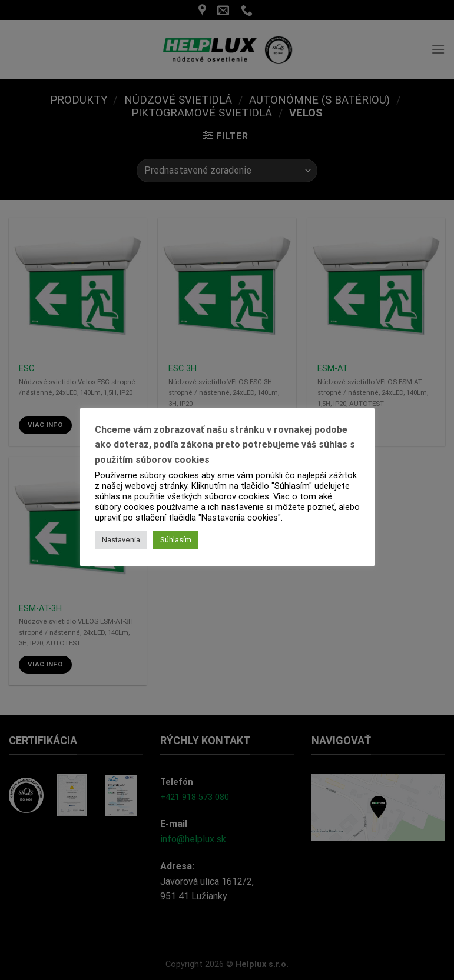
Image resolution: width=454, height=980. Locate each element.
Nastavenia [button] (121, 540)
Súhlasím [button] (176, 540)
